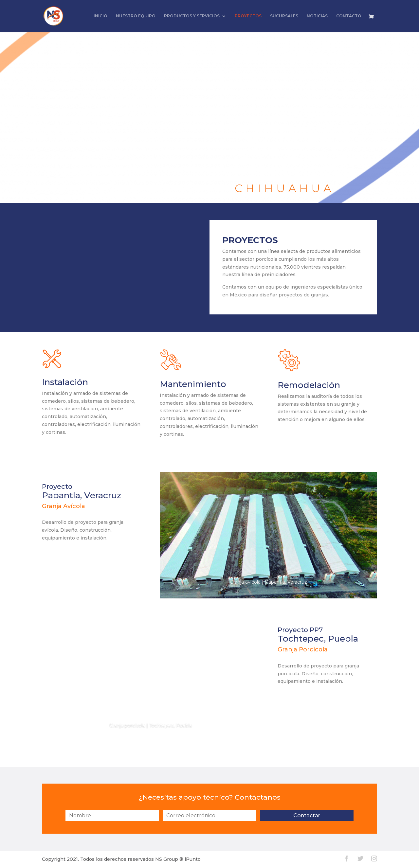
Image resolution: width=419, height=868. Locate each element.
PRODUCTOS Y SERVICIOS (192, 16)
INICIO (100, 16)
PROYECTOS (248, 16)
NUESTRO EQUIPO (136, 16)
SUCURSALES (284, 16)
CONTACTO (349, 16)
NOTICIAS (317, 16)
